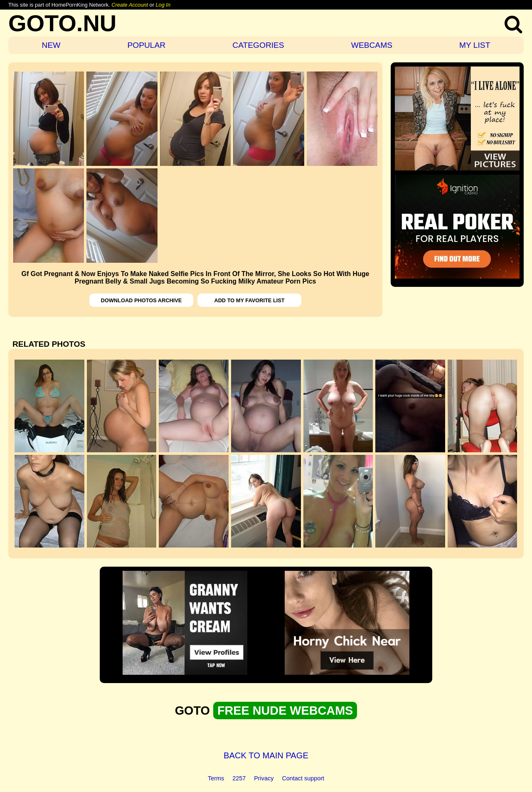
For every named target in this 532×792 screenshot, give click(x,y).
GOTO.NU (62, 23)
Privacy (264, 778)
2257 (239, 778)
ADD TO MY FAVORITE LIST (249, 300)
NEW (51, 45)
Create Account (130, 5)
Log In (163, 5)
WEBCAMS (372, 45)
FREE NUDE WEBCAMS (285, 711)
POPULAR (146, 45)
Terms (216, 778)
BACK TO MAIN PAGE (266, 755)
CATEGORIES (258, 45)
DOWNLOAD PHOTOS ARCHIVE (142, 300)
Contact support (303, 778)
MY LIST (475, 45)
